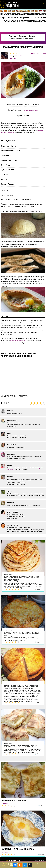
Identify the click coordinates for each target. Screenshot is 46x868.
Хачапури (8, 575)
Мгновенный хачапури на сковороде (22, 579)
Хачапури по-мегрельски (21, 633)
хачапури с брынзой (18, 341)
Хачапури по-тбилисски (21, 746)
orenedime (19, 56)
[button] (44, 3)
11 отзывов (15, 58)
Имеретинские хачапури (21, 686)
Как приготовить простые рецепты (10, 4)
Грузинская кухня (31, 110)
